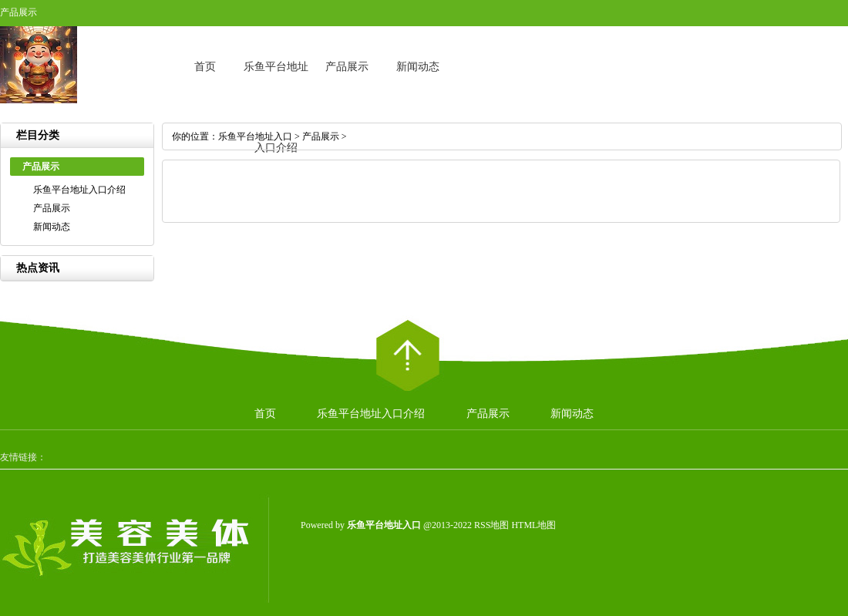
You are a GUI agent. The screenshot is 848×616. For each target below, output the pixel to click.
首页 (205, 67)
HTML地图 (533, 525)
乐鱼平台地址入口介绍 (79, 190)
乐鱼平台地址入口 (255, 136)
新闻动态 (418, 67)
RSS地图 (491, 525)
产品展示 (347, 67)
